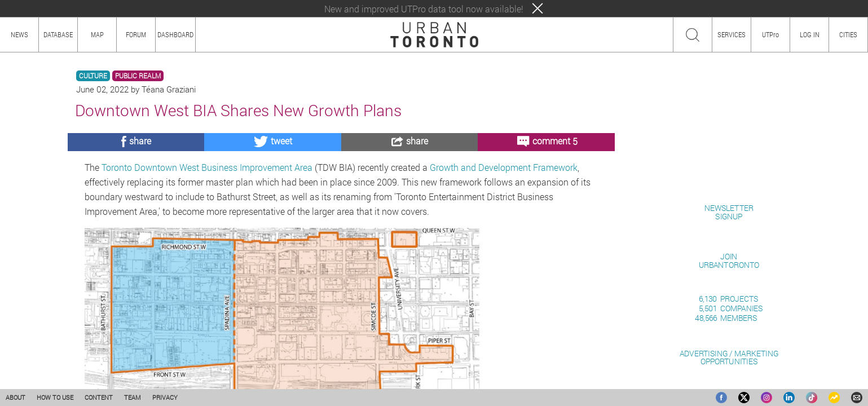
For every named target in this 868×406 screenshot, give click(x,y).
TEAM (133, 397)
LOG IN (810, 34)
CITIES (848, 34)
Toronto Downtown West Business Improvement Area (207, 167)
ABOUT (16, 397)
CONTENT (99, 397)
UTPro (770, 34)
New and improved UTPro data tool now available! (424, 9)
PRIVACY (165, 397)
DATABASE (58, 34)
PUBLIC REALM (138, 76)
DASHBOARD (175, 34)
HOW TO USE (55, 397)
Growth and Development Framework (504, 167)
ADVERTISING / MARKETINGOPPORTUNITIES (729, 357)
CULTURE (93, 76)
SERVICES (732, 34)
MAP (97, 34)
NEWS (19, 34)
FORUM (136, 34)
